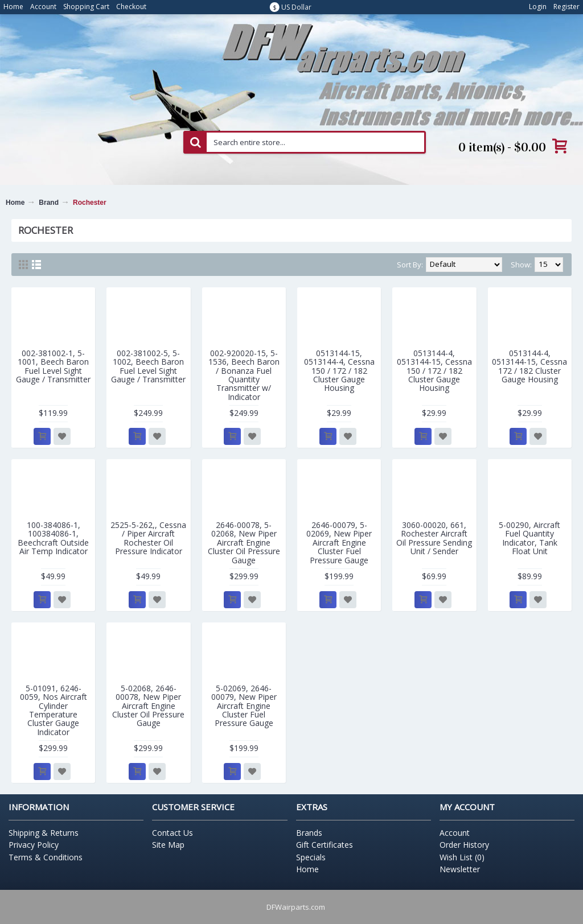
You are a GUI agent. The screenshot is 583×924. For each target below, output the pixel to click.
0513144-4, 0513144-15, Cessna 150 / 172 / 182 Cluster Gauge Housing (434, 371)
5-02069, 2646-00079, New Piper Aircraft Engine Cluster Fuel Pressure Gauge (244, 706)
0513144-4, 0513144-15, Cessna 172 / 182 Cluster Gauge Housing (529, 366)
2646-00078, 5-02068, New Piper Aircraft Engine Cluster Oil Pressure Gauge (244, 543)
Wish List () (462, 857)
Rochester (90, 203)
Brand (49, 203)
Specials (311, 857)
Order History (464, 845)
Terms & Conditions (46, 857)
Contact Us (173, 833)
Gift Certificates (325, 845)
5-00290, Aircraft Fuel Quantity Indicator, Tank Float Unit (529, 538)
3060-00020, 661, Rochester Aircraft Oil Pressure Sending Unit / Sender (434, 538)
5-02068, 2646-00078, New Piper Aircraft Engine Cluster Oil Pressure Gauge (148, 706)
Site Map (168, 845)
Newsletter (460, 869)
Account (455, 833)
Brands (309, 833)
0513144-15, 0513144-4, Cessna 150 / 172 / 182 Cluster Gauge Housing (339, 371)
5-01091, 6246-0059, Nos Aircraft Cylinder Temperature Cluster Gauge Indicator (54, 710)
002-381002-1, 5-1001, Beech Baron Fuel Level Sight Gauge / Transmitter (53, 366)
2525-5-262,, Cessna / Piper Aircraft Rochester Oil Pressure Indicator (148, 538)
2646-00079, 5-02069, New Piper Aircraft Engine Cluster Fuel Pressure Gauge (339, 543)
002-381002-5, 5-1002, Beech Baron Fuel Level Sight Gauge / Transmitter (148, 366)
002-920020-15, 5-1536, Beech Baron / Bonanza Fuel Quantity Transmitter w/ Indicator (244, 375)
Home (15, 203)
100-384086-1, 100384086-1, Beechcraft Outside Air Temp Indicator (53, 538)
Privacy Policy (34, 845)
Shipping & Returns (44, 833)
